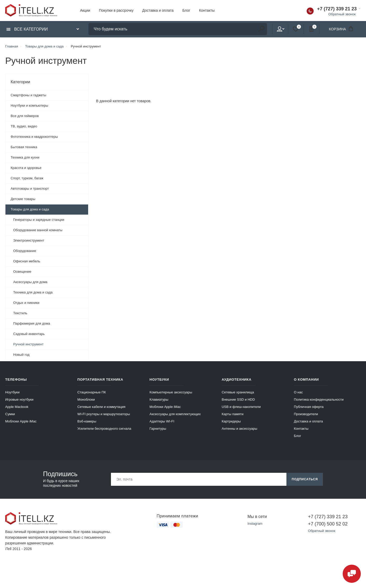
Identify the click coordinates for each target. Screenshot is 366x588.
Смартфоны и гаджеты (28, 95)
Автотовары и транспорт (30, 189)
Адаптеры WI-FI (162, 421)
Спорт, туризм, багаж (27, 178)
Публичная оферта (309, 407)
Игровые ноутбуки (19, 399)
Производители (306, 414)
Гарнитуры (158, 429)
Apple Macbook (17, 407)
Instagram (255, 524)
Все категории (27, 29)
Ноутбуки (12, 392)
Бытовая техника (24, 147)
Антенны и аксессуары (239, 429)
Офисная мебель (27, 261)
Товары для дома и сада (30, 209)
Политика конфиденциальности (319, 399)
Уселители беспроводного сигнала (104, 429)
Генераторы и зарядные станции (39, 220)
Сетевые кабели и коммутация (101, 407)
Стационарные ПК (92, 392)
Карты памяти (233, 414)
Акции (85, 10)
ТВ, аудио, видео (24, 126)
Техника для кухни (25, 157)
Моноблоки (86, 399)
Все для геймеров (25, 116)
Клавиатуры (159, 399)
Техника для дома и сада (33, 292)
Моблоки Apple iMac (21, 421)
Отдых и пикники (26, 303)
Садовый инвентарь (29, 334)
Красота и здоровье (26, 168)
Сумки (10, 414)
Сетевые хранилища (238, 392)
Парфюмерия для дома (32, 323)
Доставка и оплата (158, 10)
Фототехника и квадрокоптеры (34, 137)
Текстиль (20, 313)
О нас (298, 392)
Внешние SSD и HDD (238, 399)
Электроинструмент (29, 240)
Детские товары (23, 199)
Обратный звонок (342, 14)
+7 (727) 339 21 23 (337, 9)
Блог (186, 10)
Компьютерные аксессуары (171, 392)
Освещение (22, 272)
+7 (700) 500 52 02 (328, 524)
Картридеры (231, 421)
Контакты (207, 10)
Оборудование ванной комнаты (38, 230)
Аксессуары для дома (30, 282)
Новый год (21, 355)
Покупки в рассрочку (116, 10)
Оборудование (25, 251)
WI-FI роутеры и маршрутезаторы (104, 414)
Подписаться (305, 479)
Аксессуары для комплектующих (175, 414)
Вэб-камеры (87, 421)
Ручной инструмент (28, 344)
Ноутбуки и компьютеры (29, 105)
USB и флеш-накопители (241, 407)
